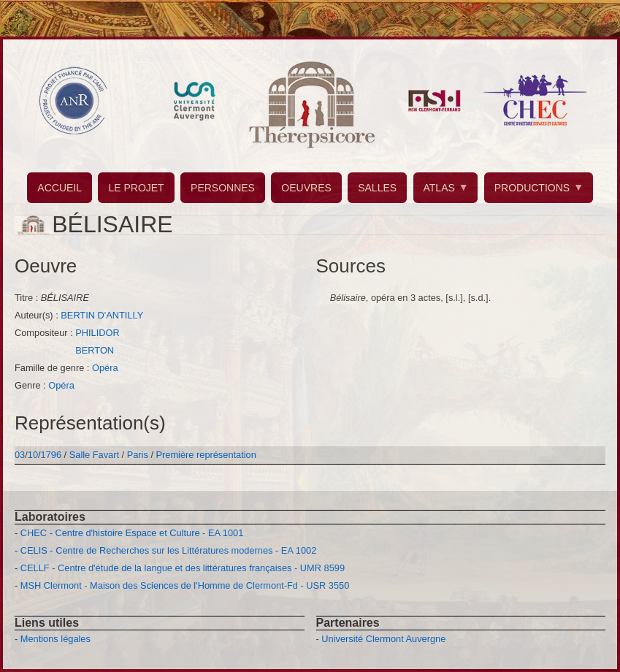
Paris (138, 455)
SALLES (377, 188)
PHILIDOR (97, 333)
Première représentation (206, 455)
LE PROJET (136, 188)
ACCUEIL (60, 188)
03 (20, 455)
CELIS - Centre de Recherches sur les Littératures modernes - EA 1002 (168, 550)
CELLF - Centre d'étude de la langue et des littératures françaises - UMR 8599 (183, 568)
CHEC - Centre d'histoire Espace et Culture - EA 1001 (132, 533)
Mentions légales (56, 639)
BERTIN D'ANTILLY (102, 315)
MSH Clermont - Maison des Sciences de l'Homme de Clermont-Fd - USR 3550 (185, 585)
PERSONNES (223, 188)
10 (33, 455)
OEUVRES (306, 188)
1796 (51, 455)
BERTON (95, 350)
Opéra (105, 368)
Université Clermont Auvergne (383, 639)
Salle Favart (96, 455)
